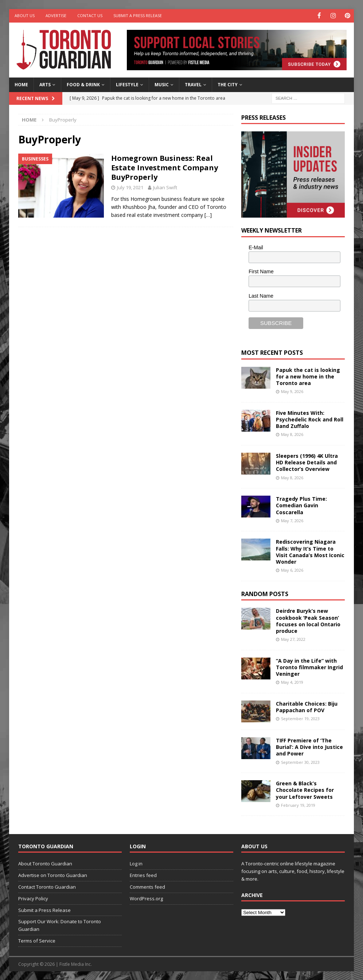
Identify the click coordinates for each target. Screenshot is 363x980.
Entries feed (143, 875)
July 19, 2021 (130, 187)
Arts (45, 84)
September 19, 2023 (300, 718)
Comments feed (147, 886)
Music (162, 84)
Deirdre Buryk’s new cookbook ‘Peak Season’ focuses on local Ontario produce (308, 620)
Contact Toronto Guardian (47, 886)
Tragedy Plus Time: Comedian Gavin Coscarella (301, 505)
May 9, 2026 (292, 391)
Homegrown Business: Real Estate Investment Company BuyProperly (165, 167)
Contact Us (90, 15)
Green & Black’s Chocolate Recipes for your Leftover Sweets (305, 789)
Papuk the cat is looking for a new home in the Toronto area (308, 376)
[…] (208, 215)
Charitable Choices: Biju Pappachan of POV (307, 706)
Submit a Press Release (138, 15)
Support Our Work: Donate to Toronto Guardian (60, 925)
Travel (193, 84)
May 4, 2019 (292, 682)
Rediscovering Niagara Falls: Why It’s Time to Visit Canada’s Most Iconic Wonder (310, 551)
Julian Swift (165, 187)
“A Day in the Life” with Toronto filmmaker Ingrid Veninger (309, 666)
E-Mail (256, 247)
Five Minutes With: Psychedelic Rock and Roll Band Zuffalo (310, 419)
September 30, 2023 (300, 761)
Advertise (56, 15)
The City (228, 84)
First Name (261, 271)
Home (21, 84)
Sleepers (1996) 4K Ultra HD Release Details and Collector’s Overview (307, 462)
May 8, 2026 (292, 434)
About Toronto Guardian (45, 863)
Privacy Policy (33, 898)
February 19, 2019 (298, 804)
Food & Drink (83, 84)
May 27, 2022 (293, 639)
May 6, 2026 (292, 570)
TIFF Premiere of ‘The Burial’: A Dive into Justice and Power (309, 746)
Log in (136, 863)
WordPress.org (146, 898)
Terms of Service (37, 940)
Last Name (261, 295)
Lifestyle (127, 84)
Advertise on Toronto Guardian (53, 875)
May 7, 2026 (292, 520)
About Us (25, 15)
